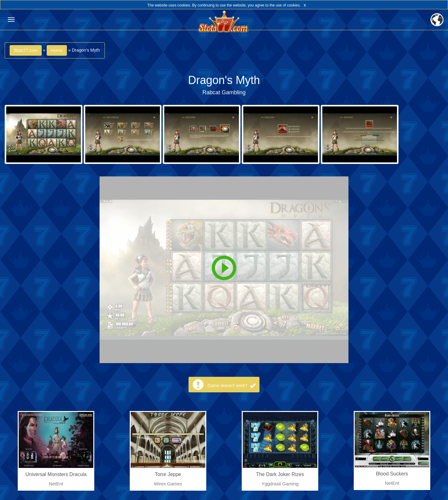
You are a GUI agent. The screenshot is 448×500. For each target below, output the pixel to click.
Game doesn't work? (231, 386)
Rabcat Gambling (224, 92)
